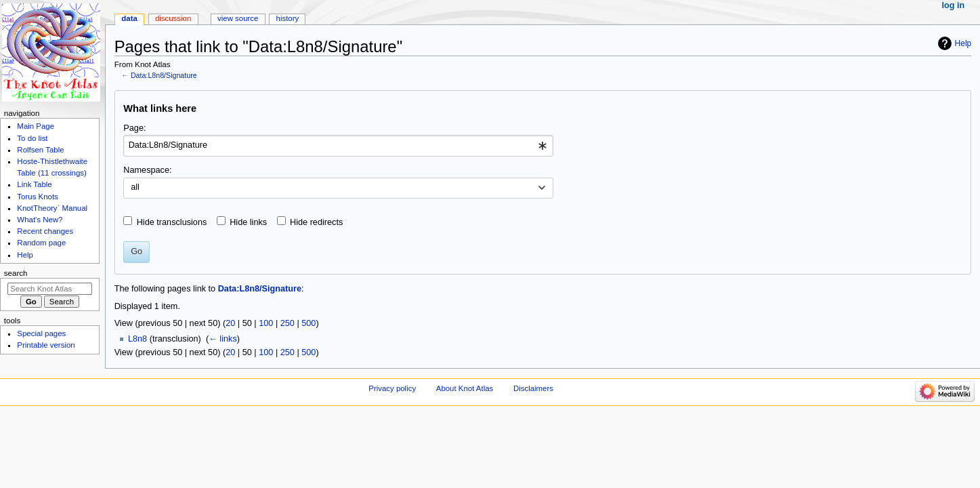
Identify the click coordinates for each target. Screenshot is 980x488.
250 (287, 323)
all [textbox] (135, 187)
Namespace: (147, 170)
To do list (32, 138)
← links (223, 339)
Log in (954, 5)
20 (230, 323)
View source (238, 18)
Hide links (248, 222)
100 (266, 323)
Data (129, 18)
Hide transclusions (172, 222)
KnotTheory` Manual (52, 208)
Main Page (36, 126)
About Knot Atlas (465, 388)
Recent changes (45, 231)
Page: (134, 128)
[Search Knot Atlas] (50, 289)
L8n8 (137, 339)
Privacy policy (392, 388)
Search (16, 273)
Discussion (173, 18)
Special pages (41, 333)
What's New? (40, 220)
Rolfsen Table (40, 150)
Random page (41, 243)
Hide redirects (316, 222)
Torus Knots (37, 197)
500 (308, 323)
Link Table (34, 184)
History (288, 18)
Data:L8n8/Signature (164, 75)
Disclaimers (533, 388)
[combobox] (338, 146)
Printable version (46, 345)
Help (963, 43)
